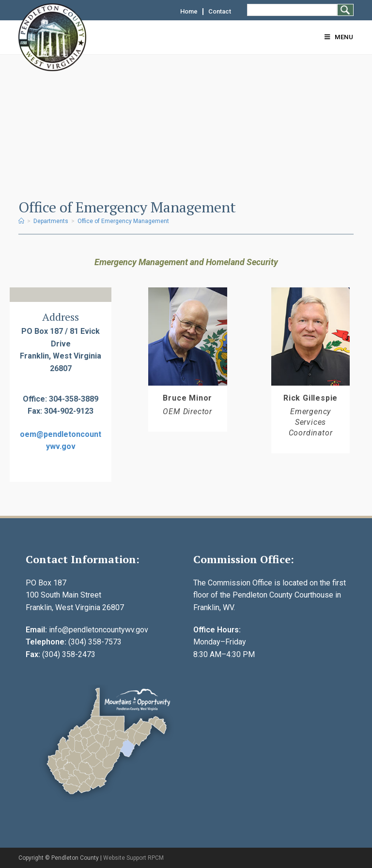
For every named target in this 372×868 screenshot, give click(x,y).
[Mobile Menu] (339, 37)
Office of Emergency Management (123, 221)
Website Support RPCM (133, 858)
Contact (220, 12)
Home (189, 12)
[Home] (21, 221)
